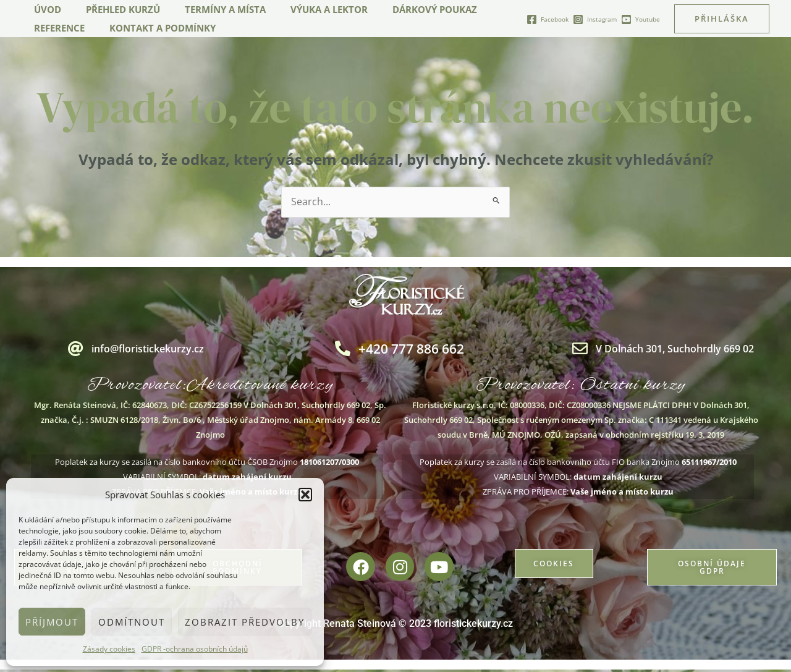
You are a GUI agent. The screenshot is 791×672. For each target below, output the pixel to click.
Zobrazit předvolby (245, 622)
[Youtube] (641, 19)
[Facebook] (548, 19)
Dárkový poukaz (407, 9)
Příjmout (52, 622)
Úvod (44, 9)
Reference (56, 28)
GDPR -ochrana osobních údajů (195, 649)
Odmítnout (132, 622)
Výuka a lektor (307, 9)
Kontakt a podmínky (153, 28)
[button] (305, 495)
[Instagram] (595, 19)
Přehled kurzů (114, 9)
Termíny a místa (210, 9)
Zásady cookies (109, 649)
